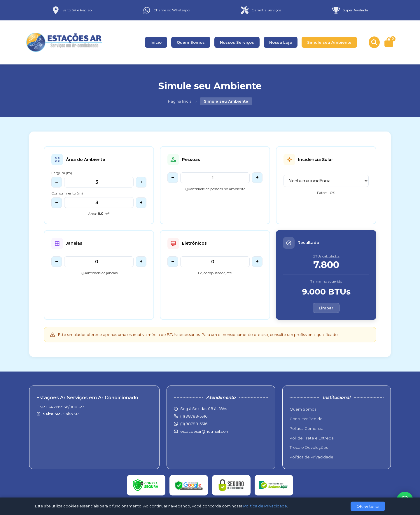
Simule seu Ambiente (329, 42)
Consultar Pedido (306, 419)
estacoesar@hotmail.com (205, 431)
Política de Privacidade (311, 457)
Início (156, 42)
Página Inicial (180, 101)
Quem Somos (191, 42)
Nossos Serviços (237, 42)
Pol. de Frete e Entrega (312, 438)
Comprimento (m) (67, 193)
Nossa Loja (281, 42)
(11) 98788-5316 (194, 424)
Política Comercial (307, 428)
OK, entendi (368, 506)
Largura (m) (62, 173)
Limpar (326, 308)
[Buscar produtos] (374, 42)
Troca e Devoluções (309, 447)
